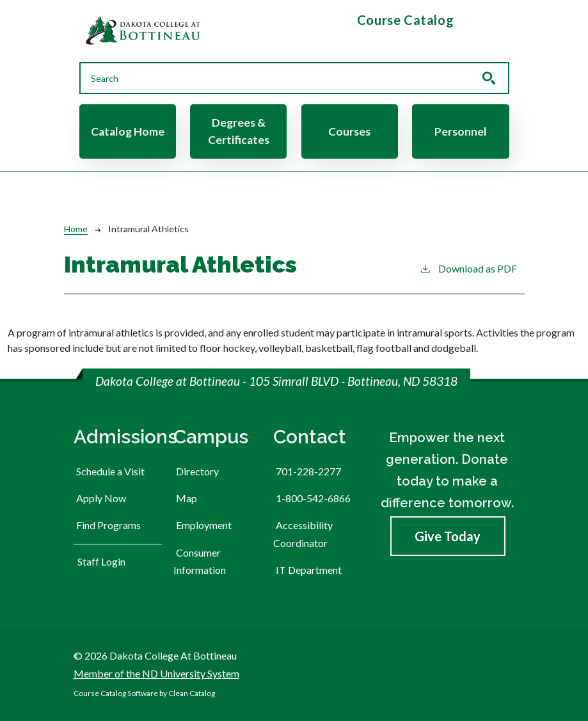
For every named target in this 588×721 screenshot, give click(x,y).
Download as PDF (468, 268)
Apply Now (101, 498)
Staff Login (101, 561)
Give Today (448, 536)
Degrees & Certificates (239, 131)
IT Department (309, 570)
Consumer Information (200, 561)
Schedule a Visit (110, 471)
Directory (197, 471)
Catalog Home (128, 131)
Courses (349, 131)
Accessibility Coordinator (303, 534)
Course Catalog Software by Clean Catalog (144, 693)
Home (76, 229)
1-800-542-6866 (313, 498)
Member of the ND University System (156, 673)
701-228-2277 (308, 471)
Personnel (461, 131)
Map (187, 498)
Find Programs (108, 525)
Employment (204, 525)
